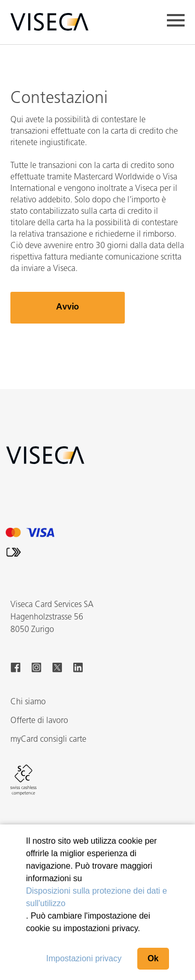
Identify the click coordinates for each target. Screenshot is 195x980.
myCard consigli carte (48, 740)
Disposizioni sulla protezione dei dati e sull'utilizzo (96, 897)
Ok (153, 958)
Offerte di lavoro (39, 721)
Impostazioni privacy (84, 958)
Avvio (68, 307)
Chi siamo (28, 702)
